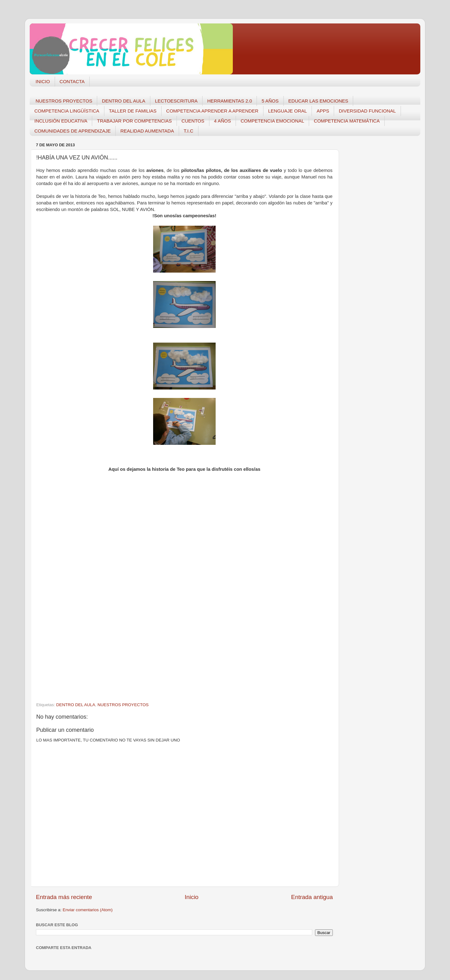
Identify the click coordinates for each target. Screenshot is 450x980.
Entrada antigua (312, 897)
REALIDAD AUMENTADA (147, 131)
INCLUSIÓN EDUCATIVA (61, 121)
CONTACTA (72, 81)
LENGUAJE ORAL (287, 111)
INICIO (43, 81)
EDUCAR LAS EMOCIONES (318, 101)
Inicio (192, 897)
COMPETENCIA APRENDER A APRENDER (212, 111)
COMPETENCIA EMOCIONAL (272, 121)
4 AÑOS (222, 121)
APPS (323, 111)
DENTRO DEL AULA (124, 101)
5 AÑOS (270, 101)
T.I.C (189, 131)
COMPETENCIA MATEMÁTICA (347, 121)
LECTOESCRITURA (176, 101)
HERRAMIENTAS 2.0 (230, 101)
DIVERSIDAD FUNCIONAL (367, 111)
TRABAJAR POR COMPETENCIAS (134, 121)
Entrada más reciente (64, 897)
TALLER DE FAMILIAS (133, 111)
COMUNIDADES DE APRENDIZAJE (72, 131)
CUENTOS (193, 121)
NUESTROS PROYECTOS (64, 101)
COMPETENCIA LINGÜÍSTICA (67, 111)
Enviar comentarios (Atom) (88, 910)
